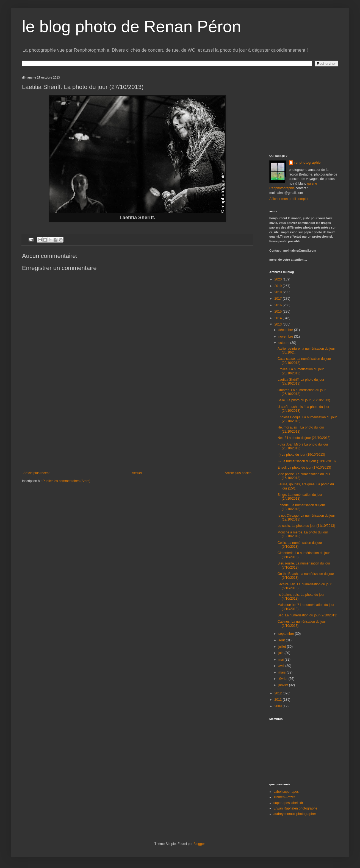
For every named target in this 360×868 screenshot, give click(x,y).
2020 (279, 279)
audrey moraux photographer (295, 814)
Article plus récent (36, 473)
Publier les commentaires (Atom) (67, 481)
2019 (279, 286)
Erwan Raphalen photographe (295, 808)
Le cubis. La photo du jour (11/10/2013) (306, 526)
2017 (279, 299)
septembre (287, 634)
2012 (279, 693)
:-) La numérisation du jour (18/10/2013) (307, 461)
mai (282, 660)
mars (283, 672)
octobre (284, 343)
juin (281, 653)
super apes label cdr (288, 803)
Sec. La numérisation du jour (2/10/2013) (307, 615)
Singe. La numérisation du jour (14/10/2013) (300, 497)
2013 (279, 324)
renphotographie (307, 163)
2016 (279, 305)
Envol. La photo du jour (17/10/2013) (304, 468)
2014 (279, 318)
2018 (279, 292)
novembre (286, 336)
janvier (284, 685)
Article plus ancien (238, 473)
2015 (279, 311)
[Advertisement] (137, 430)
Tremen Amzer (284, 797)
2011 (279, 700)
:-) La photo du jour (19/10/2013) (301, 455)
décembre (286, 330)
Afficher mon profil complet (289, 199)
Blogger (199, 844)
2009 (279, 706)
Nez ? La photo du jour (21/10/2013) (304, 438)
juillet (283, 647)
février (283, 679)
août (282, 640)
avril (282, 666)
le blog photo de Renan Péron (131, 27)
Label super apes (286, 792)
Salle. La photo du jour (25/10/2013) (304, 400)
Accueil (137, 473)
